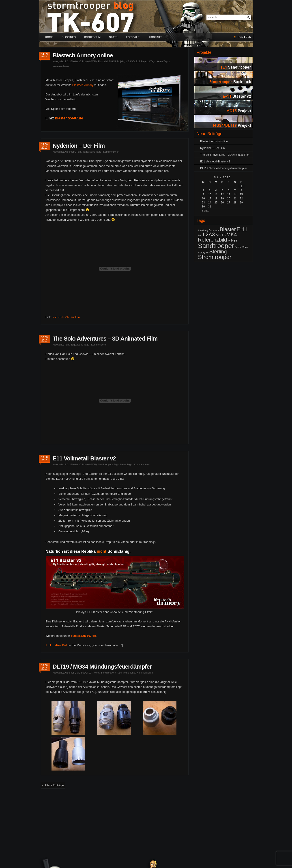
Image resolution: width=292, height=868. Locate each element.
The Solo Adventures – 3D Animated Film (105, 339)
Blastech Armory (83, 85)
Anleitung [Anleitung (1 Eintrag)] (203, 230)
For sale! (133, 37)
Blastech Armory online (83, 55)
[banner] (146, 13)
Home (49, 37)
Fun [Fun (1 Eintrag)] (200, 235)
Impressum (92, 37)
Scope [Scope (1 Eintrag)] (238, 247)
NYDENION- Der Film (67, 317)
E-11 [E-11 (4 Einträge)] (242, 229)
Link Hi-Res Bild (57, 645)
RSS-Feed (244, 37)
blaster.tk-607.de (69, 118)
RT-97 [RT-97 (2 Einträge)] (233, 240)
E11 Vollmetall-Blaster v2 (84, 458)
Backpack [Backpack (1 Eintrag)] (214, 230)
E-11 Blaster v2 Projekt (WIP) (81, 61)
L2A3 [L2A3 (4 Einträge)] (209, 235)
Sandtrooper (105, 464)
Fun (79, 152)
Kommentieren (61, 66)
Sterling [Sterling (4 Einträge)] (218, 252)
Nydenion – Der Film (79, 146)
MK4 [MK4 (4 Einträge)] (232, 235)
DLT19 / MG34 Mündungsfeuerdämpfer (102, 667)
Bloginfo (69, 37)
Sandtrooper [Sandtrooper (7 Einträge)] (216, 246)
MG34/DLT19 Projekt (137, 61)
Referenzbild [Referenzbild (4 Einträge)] (213, 240)
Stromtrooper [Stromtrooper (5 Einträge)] (215, 257)
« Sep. (205, 211)
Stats (113, 37)
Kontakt (155, 37)
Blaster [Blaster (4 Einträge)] (228, 229)
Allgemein (70, 152)
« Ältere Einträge (53, 785)
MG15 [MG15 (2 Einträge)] (221, 235)
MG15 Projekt (117, 61)
